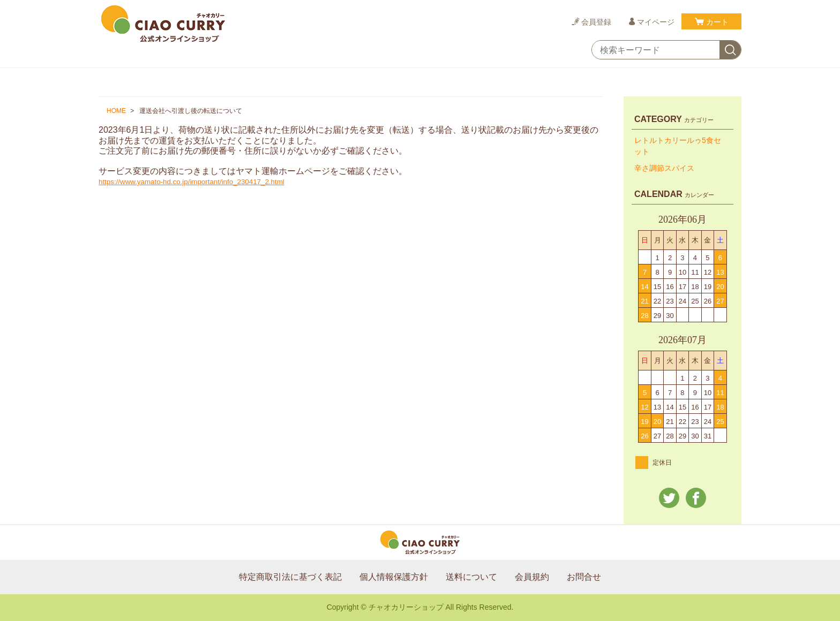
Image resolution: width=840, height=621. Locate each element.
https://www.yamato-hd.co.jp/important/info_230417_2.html (192, 182)
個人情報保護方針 (394, 577)
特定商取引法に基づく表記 (290, 577)
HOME (116, 111)
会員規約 (532, 577)
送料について (471, 577)
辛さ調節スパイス (664, 168)
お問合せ (584, 577)
